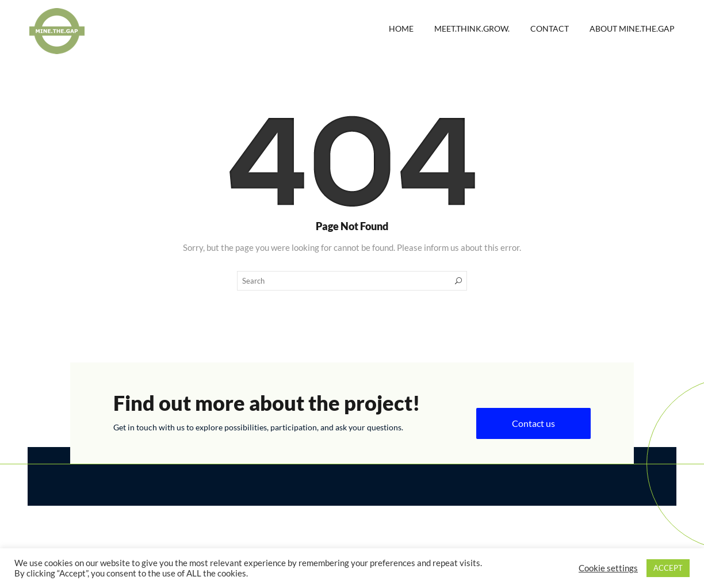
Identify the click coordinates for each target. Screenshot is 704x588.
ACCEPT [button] (668, 568)
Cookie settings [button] (608, 568)
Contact (550, 28)
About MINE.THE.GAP (632, 28)
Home (401, 28)
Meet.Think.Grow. (472, 28)
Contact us (533, 423)
